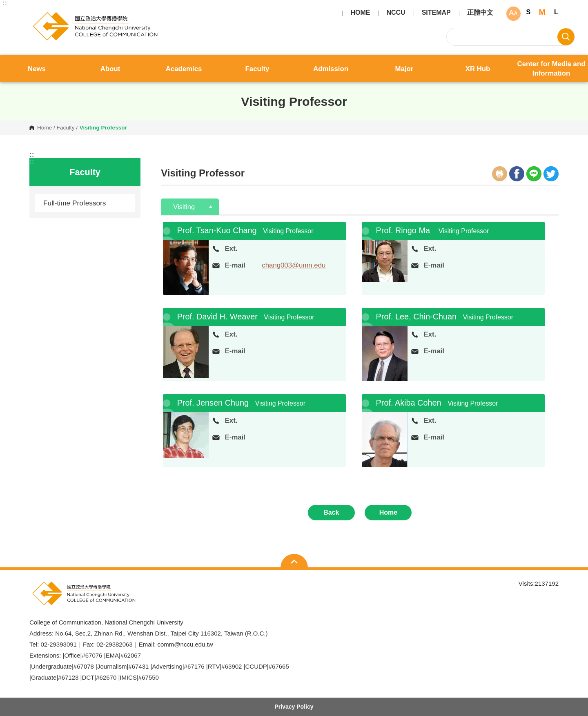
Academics (184, 69)
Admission (331, 69)
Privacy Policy (294, 707)
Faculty (257, 69)
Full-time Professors (75, 203)
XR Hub (478, 69)
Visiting (185, 207)
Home (45, 128)
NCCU (396, 13)
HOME (360, 13)
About (110, 69)
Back (331, 512)
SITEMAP (436, 13)
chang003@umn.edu (294, 265)
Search (566, 37)
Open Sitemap (294, 562)
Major (404, 69)
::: (5, 3)
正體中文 (480, 13)
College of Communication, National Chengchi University (36, 15)
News (37, 69)
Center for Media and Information (551, 69)
